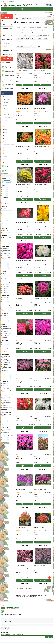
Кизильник (19, 36)
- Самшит (4, 154)
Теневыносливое (6, 310)
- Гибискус (5, 109)
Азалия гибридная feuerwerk (23, 146)
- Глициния (5, 112)
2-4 (4, 274)
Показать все (5, 198)
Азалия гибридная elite (40, 108)
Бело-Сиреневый (7, 218)
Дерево (5, 230)
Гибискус (46, 27)
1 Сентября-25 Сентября (5, 351)
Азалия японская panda (40, 413)
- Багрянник (5, 100)
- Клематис (5, 139)
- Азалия (4, 97)
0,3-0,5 (5, 292)
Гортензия (26, 30)
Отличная (5, 249)
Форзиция (19, 41)
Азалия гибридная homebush (41, 184)
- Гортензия (5, 115)
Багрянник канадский (21, 489)
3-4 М (4, 290)
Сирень (40, 38)
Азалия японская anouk (22, 337)
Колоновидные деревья (7, 32)
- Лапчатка (5, 142)
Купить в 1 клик (25, 88)
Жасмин (24, 33)
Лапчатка (33, 36)
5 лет (5, 194)
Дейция (43, 30)
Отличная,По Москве (6, 251)
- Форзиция (5, 163)
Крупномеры (7, 43)
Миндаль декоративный (44, 36)
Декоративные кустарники (7, 39)
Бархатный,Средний (6, 398)
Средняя (5, 256)
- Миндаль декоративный (7, 145)
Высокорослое (6, 376)
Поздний (5, 300)
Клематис (26, 36)
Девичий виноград (35, 30)
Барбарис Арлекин (21, 565)
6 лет (5, 196)
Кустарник (6, 232)
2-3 (4, 279)
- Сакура (4, 151)
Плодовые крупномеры (7, 51)
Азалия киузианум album (40, 261)
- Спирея (4, 160)
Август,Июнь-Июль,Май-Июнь (6, 360)
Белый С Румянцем (6, 223)
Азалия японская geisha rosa (41, 337)
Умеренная (6, 268)
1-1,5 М (5, 286)
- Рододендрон (6, 148)
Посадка (5, 203)
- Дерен (4, 124)
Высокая (5, 264)
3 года (5, 190)
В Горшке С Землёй (6, 391)
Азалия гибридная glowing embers (42, 146)
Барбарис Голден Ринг (40, 565)
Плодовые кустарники (7, 28)
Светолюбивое (7, 307)
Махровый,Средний (6, 403)
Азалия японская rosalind (22, 451)
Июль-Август (6, 365)
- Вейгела (5, 106)
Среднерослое (7, 378)
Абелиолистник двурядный (23, 70)
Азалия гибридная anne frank (41, 70)
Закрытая (6, 321)
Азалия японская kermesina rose (42, 375)
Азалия (18, 27)
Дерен (18, 33)
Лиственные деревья (7, 54)
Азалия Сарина (20, 299)
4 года (5, 192)
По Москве (6, 254)
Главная (17, 18)
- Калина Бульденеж (7, 130)
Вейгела (39, 27)
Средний (5, 302)
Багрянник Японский (21, 527)
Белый (5, 220)
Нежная (5, 316)
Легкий (5, 331)
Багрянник (25, 27)
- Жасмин (4, 127)
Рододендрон (20, 38)
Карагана (42, 33)
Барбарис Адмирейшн (40, 527)
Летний (5, 298)
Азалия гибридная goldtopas (23, 184)
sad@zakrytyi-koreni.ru (37, 5)
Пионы (7, 36)
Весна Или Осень (6, 430)
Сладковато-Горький (6, 424)
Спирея (46, 38)
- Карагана (5, 133)
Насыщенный (6, 334)
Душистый (6, 326)
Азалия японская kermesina (23, 375)
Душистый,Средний (6, 329)
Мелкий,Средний (7, 407)
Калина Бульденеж (33, 33)
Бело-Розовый (6, 216)
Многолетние (6, 238)
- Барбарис (5, 103)
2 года (5, 188)
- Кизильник (5, 136)
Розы (7, 25)
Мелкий (5, 383)
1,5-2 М (5, 284)
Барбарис (32, 27)
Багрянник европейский (40, 489)
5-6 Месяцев (6, 243)
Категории (7, 59)
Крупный (5, 400)
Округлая (5, 345)
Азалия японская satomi (40, 451)
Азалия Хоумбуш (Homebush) (41, 299)
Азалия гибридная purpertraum (24, 261)
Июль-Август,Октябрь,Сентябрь (7, 368)
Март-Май (5, 432)
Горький (5, 421)
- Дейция (4, 121)
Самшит (33, 38)
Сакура (27, 38)
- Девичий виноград (7, 118)
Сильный (5, 336)
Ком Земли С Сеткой (6, 415)
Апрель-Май (6, 363)
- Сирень (4, 157)
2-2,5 (4, 288)
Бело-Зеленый (6, 214)
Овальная (5, 343)
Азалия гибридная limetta (40, 223)
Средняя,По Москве (6, 258)
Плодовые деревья (7, 21)
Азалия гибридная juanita (22, 223)
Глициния (19, 30)
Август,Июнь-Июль (6, 357)
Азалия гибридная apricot (22, 108)
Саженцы (5, 47)
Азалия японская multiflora (23, 413)
